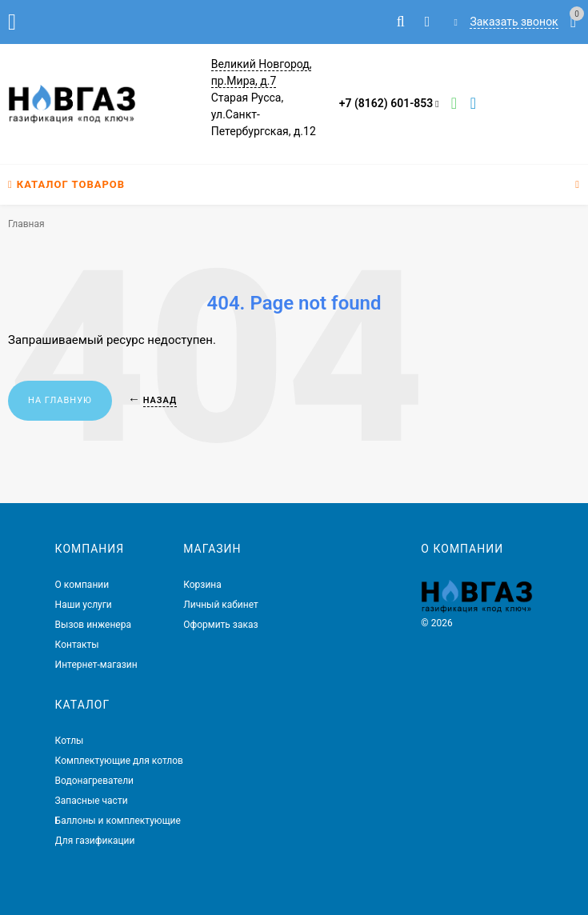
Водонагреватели (94, 781)
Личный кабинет (221, 605)
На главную (60, 400)
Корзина (202, 585)
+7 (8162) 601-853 (386, 103)
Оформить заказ (220, 625)
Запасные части (92, 801)
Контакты (77, 645)
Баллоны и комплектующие (118, 821)
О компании (82, 585)
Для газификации (95, 841)
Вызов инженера (93, 625)
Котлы (70, 741)
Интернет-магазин (96, 665)
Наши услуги (84, 605)
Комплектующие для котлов (119, 761)
